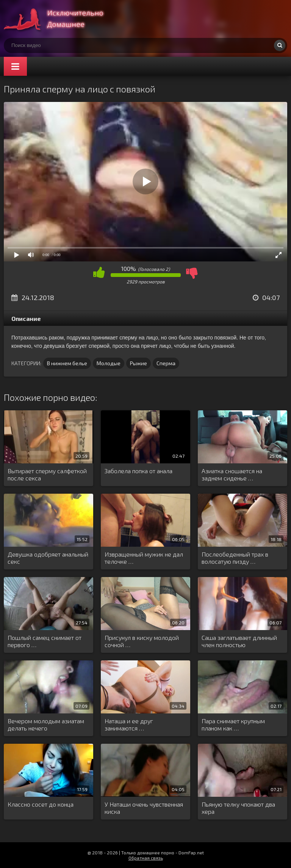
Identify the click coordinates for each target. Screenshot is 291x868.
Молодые (109, 363)
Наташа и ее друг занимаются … (129, 724)
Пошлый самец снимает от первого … (45, 641)
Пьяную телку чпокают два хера (238, 808)
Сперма (166, 363)
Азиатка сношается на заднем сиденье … (232, 474)
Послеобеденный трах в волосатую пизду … (235, 558)
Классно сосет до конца (41, 804)
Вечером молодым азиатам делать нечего (46, 724)
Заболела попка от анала (138, 471)
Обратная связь (146, 858)
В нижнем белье (67, 363)
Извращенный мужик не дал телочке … (144, 558)
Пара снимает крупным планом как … (233, 724)
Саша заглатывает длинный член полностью (239, 641)
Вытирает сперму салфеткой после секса (47, 474)
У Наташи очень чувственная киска (144, 808)
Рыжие (138, 363)
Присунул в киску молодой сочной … (142, 641)
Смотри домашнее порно (61, 19)
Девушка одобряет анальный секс (48, 558)
